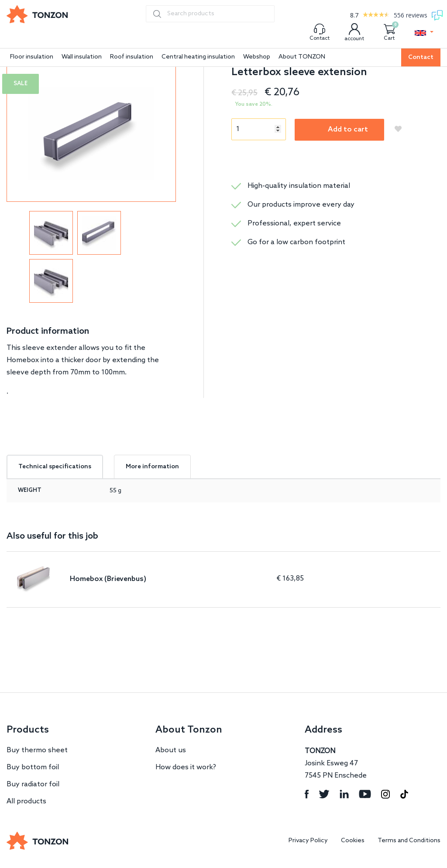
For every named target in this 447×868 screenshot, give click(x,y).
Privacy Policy (308, 841)
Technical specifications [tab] (55, 467)
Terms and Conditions (409, 841)
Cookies (353, 841)
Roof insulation (132, 57)
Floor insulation (32, 57)
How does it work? (186, 767)
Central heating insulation (198, 57)
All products (26, 801)
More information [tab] (152, 467)
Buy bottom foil (33, 767)
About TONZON (302, 57)
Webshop (257, 57)
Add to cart (348, 130)
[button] (424, 33)
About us (171, 750)
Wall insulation (82, 57)
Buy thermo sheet (37, 750)
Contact (421, 57)
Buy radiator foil (33, 784)
